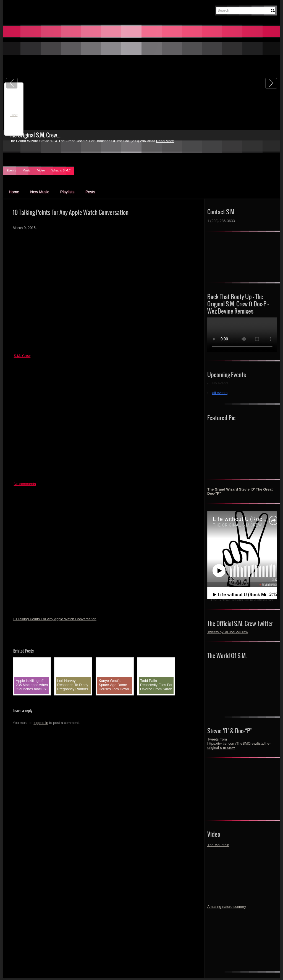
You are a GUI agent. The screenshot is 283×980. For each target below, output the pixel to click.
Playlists (67, 192)
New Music (40, 192)
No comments (25, 484)
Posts (90, 192)
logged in (41, 723)
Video (41, 170)
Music (27, 170)
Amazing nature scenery (227, 907)
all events (220, 393)
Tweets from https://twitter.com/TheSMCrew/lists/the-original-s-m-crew (239, 743)
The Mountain (218, 845)
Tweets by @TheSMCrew (228, 632)
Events (11, 170)
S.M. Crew (22, 356)
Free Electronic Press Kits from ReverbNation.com (242, 600)
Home (14, 192)
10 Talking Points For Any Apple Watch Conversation (55, 619)
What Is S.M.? (61, 170)
